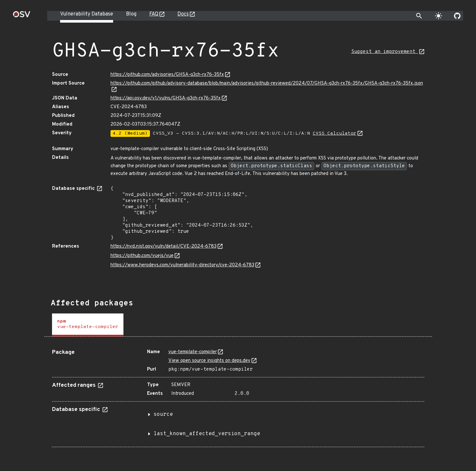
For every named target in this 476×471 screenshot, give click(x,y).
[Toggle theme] (439, 16)
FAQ (154, 14)
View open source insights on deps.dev (209, 361)
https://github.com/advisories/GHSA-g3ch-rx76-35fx (167, 75)
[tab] (88, 325)
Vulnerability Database (87, 14)
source (163, 415)
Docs (183, 14)
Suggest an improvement (385, 52)
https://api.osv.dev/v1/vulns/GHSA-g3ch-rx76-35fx (166, 98)
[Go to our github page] (457, 16)
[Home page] (22, 16)
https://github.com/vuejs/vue (142, 256)
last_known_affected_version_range (207, 434)
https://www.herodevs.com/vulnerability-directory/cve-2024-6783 (182, 265)
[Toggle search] (419, 16)
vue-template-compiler (193, 352)
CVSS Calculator (335, 133)
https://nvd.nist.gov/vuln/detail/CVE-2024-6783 (164, 246)
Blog (131, 14)
